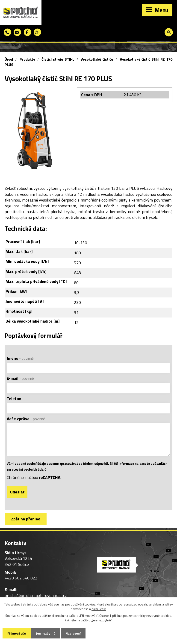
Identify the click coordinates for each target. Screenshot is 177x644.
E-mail (20, 378)
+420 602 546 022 (21, 578)
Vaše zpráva (26, 419)
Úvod (9, 59)
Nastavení (73, 633)
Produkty (27, 59)
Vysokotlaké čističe (97, 59)
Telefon (14, 399)
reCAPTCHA (50, 477)
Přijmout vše (17, 633)
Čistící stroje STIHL (58, 59)
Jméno (20, 358)
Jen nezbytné (46, 633)
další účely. (99, 609)
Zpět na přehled (26, 519)
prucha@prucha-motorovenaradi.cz (36, 595)
